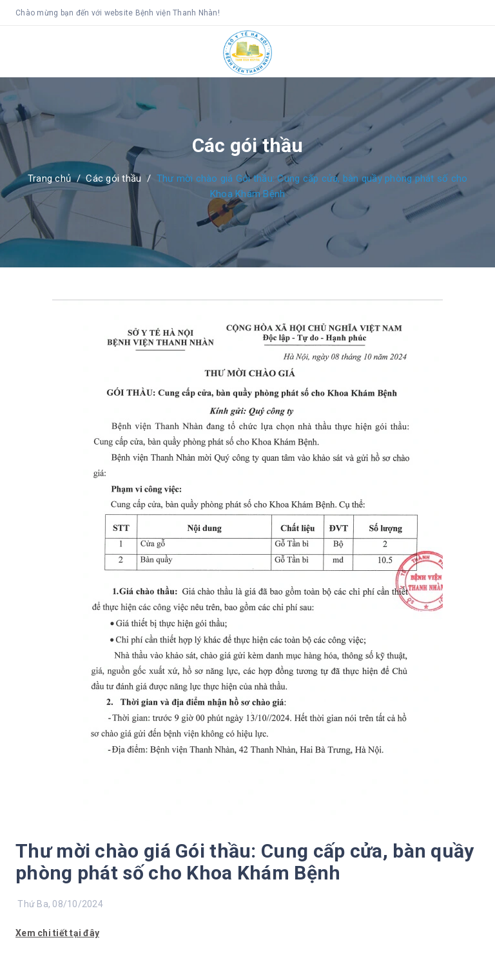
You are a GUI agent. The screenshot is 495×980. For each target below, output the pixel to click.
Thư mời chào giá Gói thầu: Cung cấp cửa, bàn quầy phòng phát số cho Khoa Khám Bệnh (245, 862)
